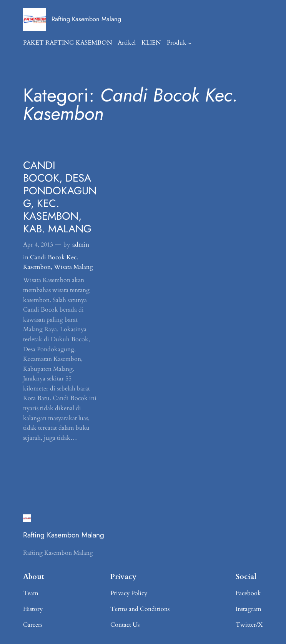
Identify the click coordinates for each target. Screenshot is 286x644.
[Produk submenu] (190, 43)
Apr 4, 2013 (38, 245)
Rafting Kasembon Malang (86, 19)
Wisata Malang (73, 267)
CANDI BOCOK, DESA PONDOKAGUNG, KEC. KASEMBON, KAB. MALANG (60, 197)
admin (81, 245)
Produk (177, 43)
